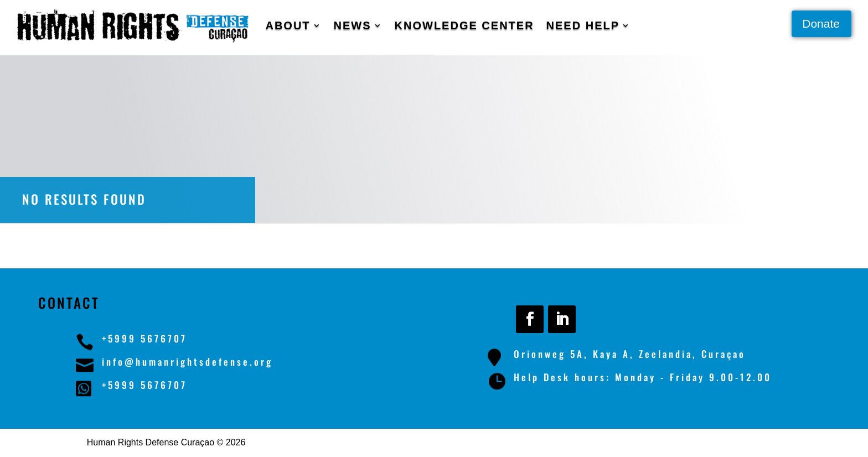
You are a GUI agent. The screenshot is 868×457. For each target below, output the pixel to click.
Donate (821, 24)
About (288, 25)
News (353, 25)
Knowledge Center (464, 25)
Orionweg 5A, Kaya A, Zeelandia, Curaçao (630, 354)
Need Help (583, 25)
